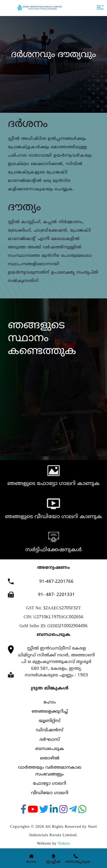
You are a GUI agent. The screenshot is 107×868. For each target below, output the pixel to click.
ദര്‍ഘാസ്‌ (50, 740)
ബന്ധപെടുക (50, 749)
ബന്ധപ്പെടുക (78, 862)
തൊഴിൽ (50, 758)
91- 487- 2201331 (56, 595)
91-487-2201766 (56, 582)
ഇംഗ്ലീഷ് (53, 862)
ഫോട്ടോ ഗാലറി (50, 784)
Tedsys (64, 843)
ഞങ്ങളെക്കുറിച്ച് (50, 712)
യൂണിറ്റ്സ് (50, 721)
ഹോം (50, 702)
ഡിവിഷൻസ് (50, 730)
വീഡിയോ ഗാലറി (50, 793)
